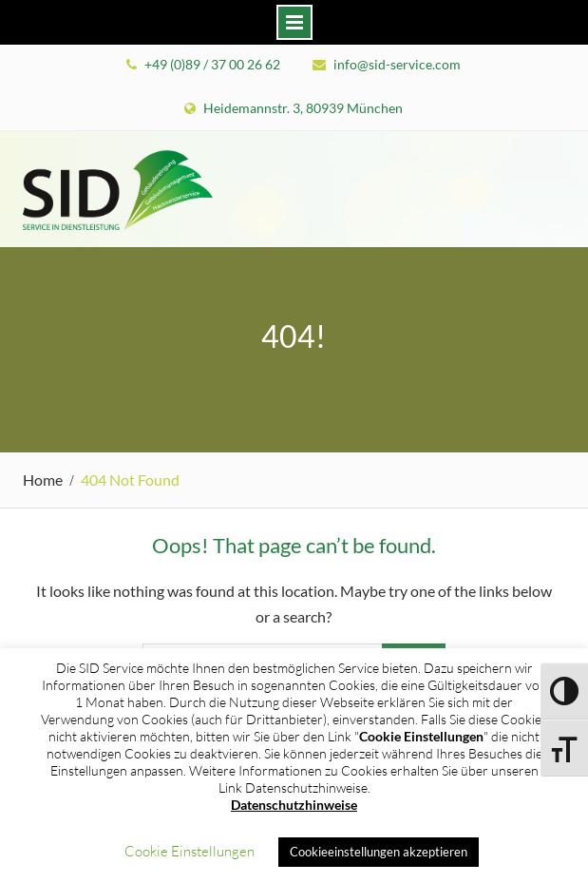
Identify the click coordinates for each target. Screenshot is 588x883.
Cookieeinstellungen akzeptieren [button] (379, 852)
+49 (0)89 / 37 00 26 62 (212, 64)
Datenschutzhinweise (294, 805)
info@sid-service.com (397, 64)
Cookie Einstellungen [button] (190, 851)
